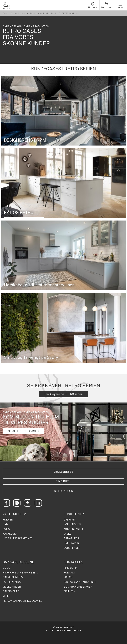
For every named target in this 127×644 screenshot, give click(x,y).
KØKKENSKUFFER (74, 529)
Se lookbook (63, 491)
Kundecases (19, 13)
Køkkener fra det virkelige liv (43, 13)
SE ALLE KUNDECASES (23, 431)
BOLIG (6, 529)
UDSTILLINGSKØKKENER (18, 538)
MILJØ (6, 596)
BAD (5, 524)
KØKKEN (8, 520)
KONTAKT (70, 573)
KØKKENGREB (72, 524)
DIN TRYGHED (11, 591)
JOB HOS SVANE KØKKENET (80, 582)
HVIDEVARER (71, 543)
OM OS (6, 568)
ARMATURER (71, 538)
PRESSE (68, 577)
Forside (6, 13)
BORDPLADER (72, 548)
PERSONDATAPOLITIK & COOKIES (22, 601)
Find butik (64, 481)
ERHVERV (69, 591)
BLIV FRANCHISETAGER (78, 587)
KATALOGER (10, 534)
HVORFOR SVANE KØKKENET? (21, 573)
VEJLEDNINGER (12, 587)
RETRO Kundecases (71, 13)
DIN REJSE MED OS (13, 577)
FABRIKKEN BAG (12, 582)
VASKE (67, 534)
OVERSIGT (70, 520)
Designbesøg (63, 472)
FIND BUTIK (71, 568)
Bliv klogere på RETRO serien (63, 394)
